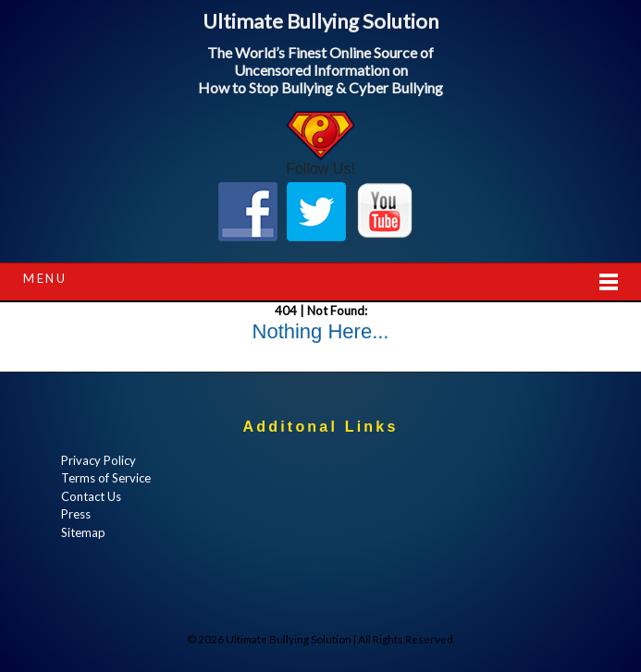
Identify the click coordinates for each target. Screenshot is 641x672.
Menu (45, 278)
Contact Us (91, 496)
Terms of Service (106, 478)
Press (76, 514)
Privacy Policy (99, 460)
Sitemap (83, 532)
